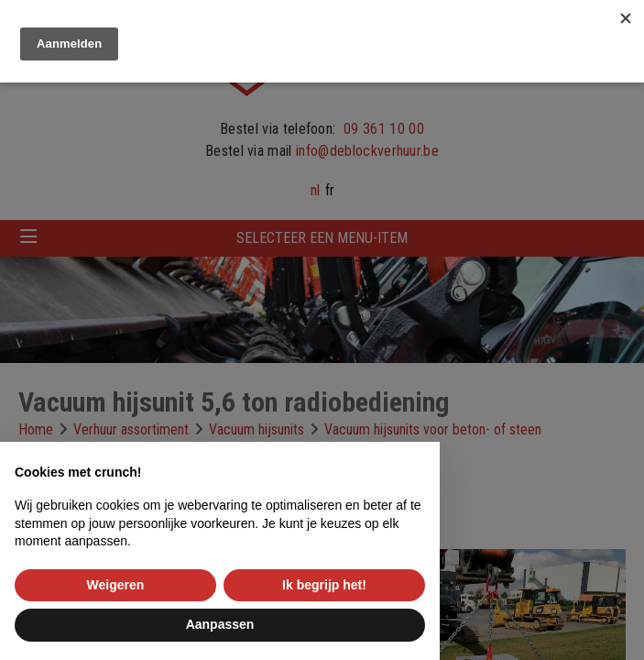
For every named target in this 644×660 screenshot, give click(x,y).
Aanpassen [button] (220, 624)
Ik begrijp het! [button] (324, 585)
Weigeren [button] (116, 585)
